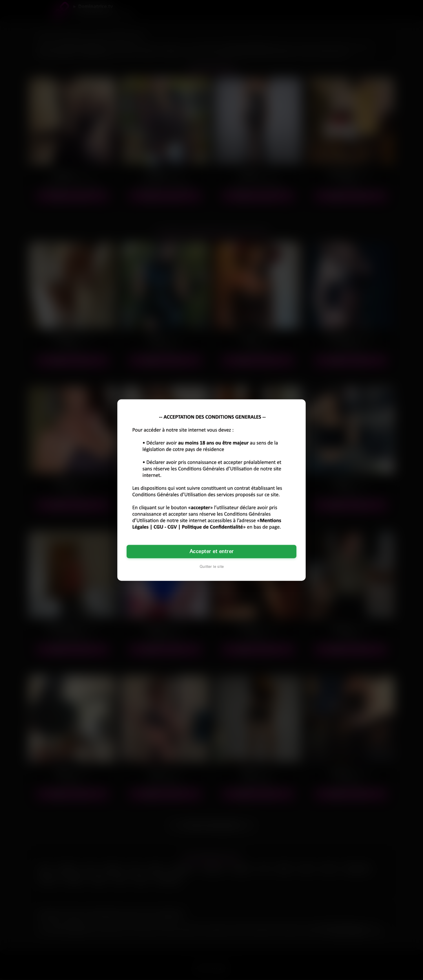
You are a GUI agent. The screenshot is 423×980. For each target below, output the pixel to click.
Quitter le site (212, 566)
